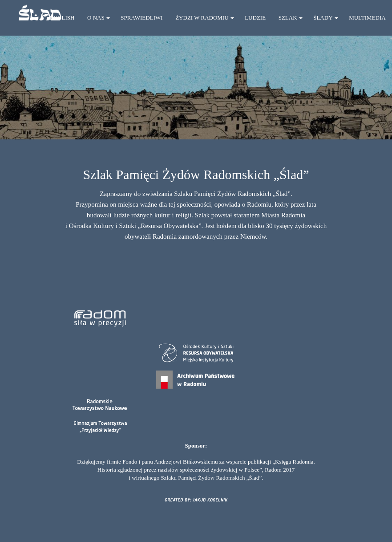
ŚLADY (323, 18)
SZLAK (288, 18)
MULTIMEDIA (367, 18)
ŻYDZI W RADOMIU (202, 18)
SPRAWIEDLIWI (141, 18)
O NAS (96, 18)
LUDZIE (255, 18)
